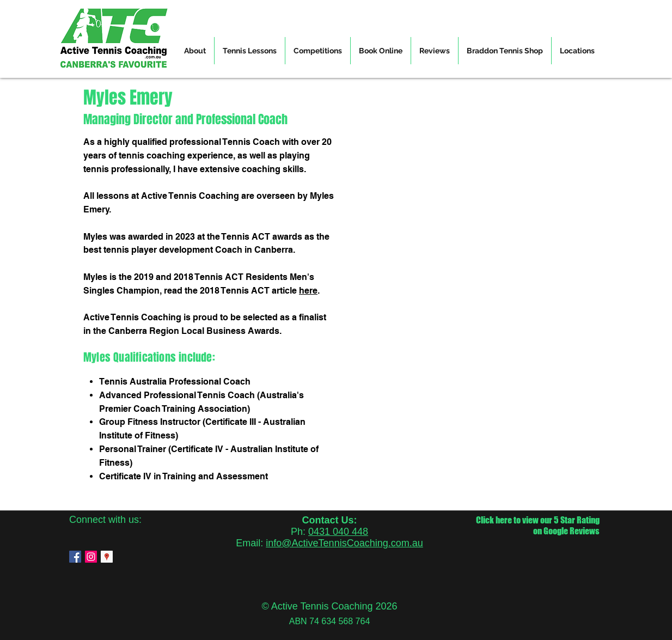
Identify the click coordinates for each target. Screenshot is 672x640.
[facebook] (75, 557)
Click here (494, 520)
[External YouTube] (461, 219)
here (308, 291)
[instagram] (91, 557)
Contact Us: (329, 520)
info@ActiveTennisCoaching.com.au (344, 543)
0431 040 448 (338, 532)
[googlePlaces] (107, 557)
